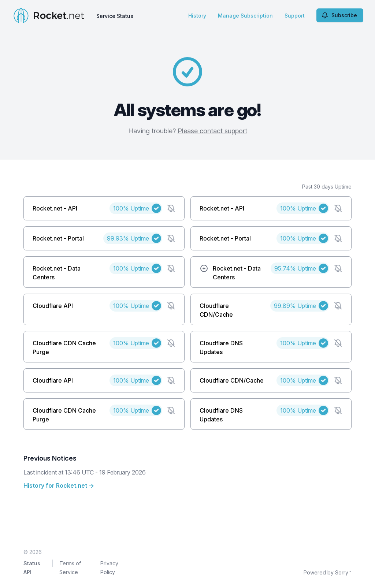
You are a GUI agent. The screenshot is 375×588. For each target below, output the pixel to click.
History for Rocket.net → (59, 485)
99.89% (295, 306)
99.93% (128, 238)
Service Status (115, 16)
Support (295, 16)
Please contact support (212, 131)
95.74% (295, 268)
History (197, 16)
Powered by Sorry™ (328, 572)
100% (131, 208)
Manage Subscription (245, 16)
